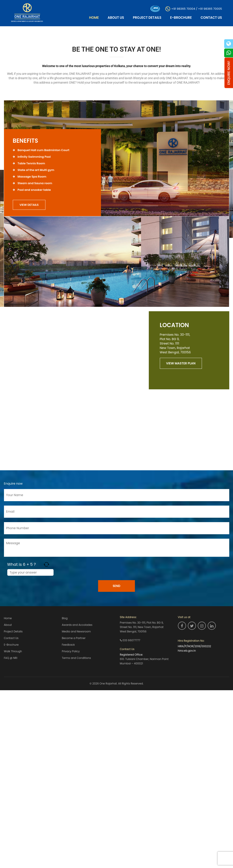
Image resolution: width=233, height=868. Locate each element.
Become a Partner (74, 638)
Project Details (147, 18)
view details (29, 205)
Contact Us (211, 18)
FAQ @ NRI (11, 657)
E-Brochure (181, 18)
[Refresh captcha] (46, 564)
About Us (116, 18)
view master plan (181, 363)
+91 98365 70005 (210, 8)
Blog (65, 618)
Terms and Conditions (76, 657)
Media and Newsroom (76, 631)
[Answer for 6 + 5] (30, 572)
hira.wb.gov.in (187, 651)
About (8, 625)
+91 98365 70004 (183, 8)
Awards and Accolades (77, 625)
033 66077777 (131, 640)
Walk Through (13, 651)
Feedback (68, 644)
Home (94, 18)
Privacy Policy (71, 651)
